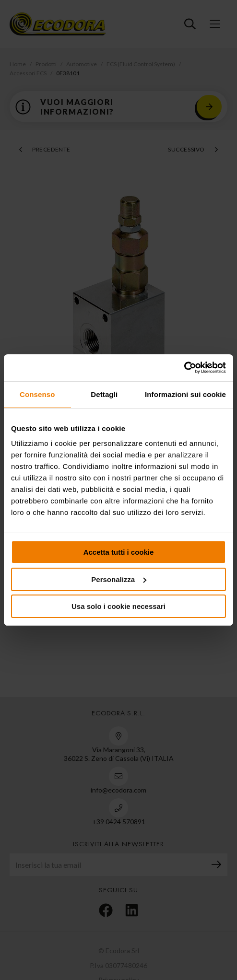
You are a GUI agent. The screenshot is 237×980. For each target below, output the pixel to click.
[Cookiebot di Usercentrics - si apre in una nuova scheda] (184, 368)
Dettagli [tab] (104, 394)
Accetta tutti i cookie (119, 552)
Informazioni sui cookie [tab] (185, 394)
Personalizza (119, 579)
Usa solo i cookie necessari (118, 606)
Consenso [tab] (37, 394)
